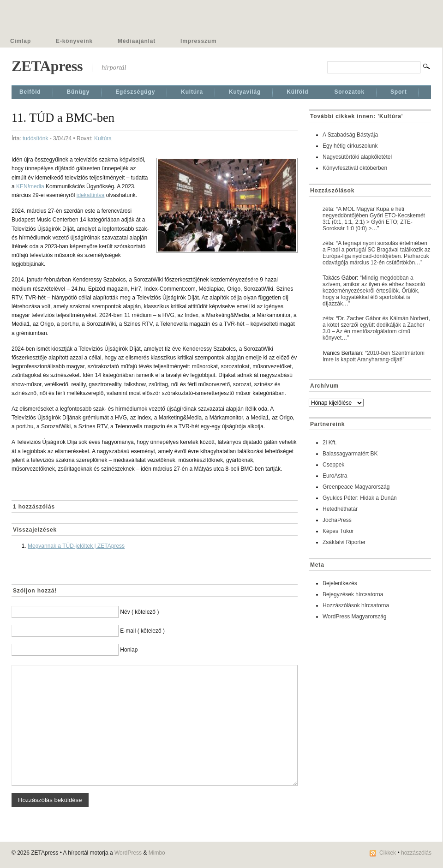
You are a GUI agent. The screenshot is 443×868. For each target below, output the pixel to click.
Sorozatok (349, 92)
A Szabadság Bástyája (350, 135)
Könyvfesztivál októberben (355, 168)
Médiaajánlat (137, 41)
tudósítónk (35, 138)
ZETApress (47, 66)
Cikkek (388, 853)
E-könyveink (74, 41)
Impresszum (198, 41)
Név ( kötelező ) (139, 612)
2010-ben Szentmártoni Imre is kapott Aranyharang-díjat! (374, 356)
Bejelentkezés (340, 583)
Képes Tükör (338, 531)
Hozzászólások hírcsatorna (356, 605)
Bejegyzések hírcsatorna (353, 594)
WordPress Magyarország (355, 617)
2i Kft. (330, 443)
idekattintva (91, 195)
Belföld (30, 92)
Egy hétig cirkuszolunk (350, 146)
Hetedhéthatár (340, 509)
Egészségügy (135, 92)
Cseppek (333, 465)
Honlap (129, 650)
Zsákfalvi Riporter (344, 542)
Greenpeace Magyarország (356, 487)
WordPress (128, 853)
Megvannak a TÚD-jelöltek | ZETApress (76, 546)
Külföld (297, 92)
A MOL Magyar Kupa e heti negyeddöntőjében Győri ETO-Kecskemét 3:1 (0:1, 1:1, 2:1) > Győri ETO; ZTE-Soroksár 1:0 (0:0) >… (374, 219)
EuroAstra (335, 476)
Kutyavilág (245, 92)
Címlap (21, 41)
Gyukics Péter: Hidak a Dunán (360, 498)
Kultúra (192, 92)
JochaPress (337, 520)
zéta (328, 209)
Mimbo (157, 853)
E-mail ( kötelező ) (142, 631)
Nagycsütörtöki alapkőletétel (357, 157)
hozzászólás (416, 853)
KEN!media (30, 186)
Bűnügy (78, 92)
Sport (399, 92)
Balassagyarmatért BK (350, 454)
